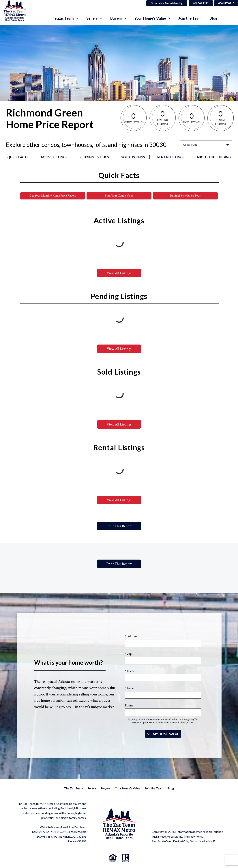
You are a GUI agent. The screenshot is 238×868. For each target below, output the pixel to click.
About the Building (214, 157)
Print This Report (119, 526)
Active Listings (54, 157)
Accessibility (175, 837)
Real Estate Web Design (168, 841)
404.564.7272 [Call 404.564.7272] (199, 3)
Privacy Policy (194, 837)
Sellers (92, 788)
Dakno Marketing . (203, 841)
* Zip (128, 654)
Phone (129, 706)
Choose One (190, 145)
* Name (130, 671)
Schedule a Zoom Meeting (164, 3)
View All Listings (119, 273)
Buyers (106, 788)
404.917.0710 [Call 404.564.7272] (225, 3)
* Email (130, 688)
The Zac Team (74, 788)
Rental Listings (171, 157)
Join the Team (190, 18)
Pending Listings (94, 157)
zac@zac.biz (78, 832)
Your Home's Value (128, 788)
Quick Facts (18, 157)
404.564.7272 (40, 832)
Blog (213, 18)
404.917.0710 (60, 832)
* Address (131, 637)
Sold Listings (133, 157)
